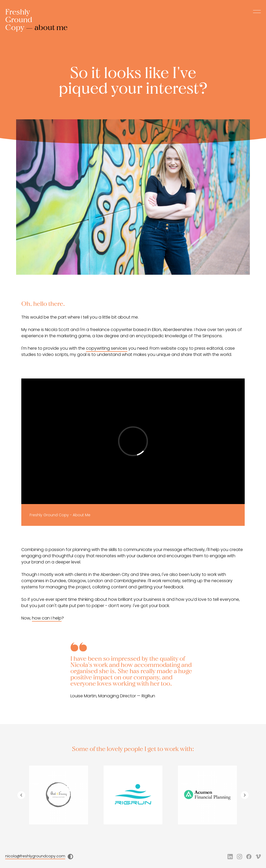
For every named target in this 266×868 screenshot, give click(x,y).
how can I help (47, 618)
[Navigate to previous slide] (21, 795)
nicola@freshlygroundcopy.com (35, 856)
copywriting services (107, 348)
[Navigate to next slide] (245, 795)
